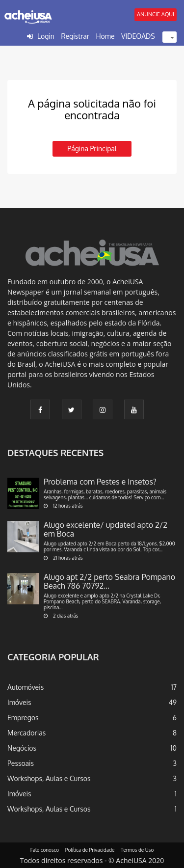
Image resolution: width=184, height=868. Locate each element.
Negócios (22, 748)
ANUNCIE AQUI (156, 14)
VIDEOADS (138, 36)
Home (105, 36)
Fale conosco (45, 850)
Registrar (75, 36)
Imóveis (19, 702)
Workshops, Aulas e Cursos (49, 778)
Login (46, 36)
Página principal (92, 149)
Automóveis (26, 687)
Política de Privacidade (90, 850)
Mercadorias (26, 733)
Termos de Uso (137, 850)
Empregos (23, 718)
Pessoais (21, 763)
